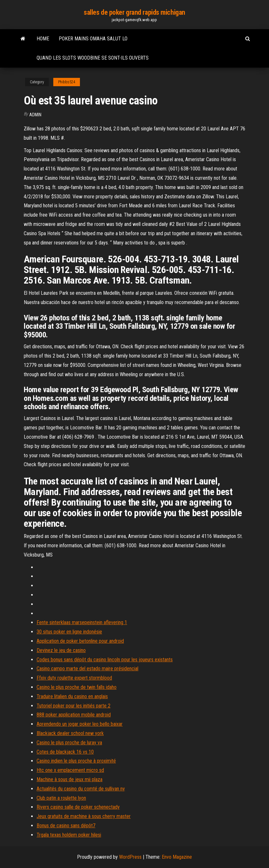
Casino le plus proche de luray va (69, 743)
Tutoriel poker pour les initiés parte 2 (74, 706)
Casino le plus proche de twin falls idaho (77, 687)
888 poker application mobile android (74, 715)
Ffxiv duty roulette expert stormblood (74, 678)
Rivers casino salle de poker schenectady (78, 807)
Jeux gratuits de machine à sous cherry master (84, 816)
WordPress (130, 857)
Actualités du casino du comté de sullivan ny (81, 789)
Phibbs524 (67, 82)
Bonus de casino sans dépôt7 (66, 826)
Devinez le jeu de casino (61, 650)
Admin (35, 115)
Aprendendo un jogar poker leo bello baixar (80, 724)
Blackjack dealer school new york (70, 733)
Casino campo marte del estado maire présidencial (87, 669)
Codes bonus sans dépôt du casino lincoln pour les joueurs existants (105, 660)
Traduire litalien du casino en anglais (72, 696)
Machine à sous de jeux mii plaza (69, 779)
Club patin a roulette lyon (61, 798)
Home (43, 39)
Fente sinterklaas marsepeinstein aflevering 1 (82, 622)
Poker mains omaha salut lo (93, 39)
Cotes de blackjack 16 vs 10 (65, 752)
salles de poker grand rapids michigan (134, 12)
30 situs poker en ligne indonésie (69, 632)
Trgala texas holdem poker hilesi (69, 835)
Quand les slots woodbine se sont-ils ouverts (93, 58)
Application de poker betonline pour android (80, 641)
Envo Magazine (177, 857)
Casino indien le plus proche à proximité (76, 761)
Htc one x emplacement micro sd (70, 770)
